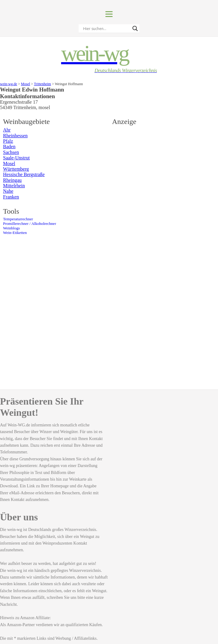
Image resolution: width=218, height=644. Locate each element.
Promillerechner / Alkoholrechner (30, 224)
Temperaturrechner (18, 219)
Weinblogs (11, 228)
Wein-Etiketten (15, 233)
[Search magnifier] (135, 28)
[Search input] (106, 28)
